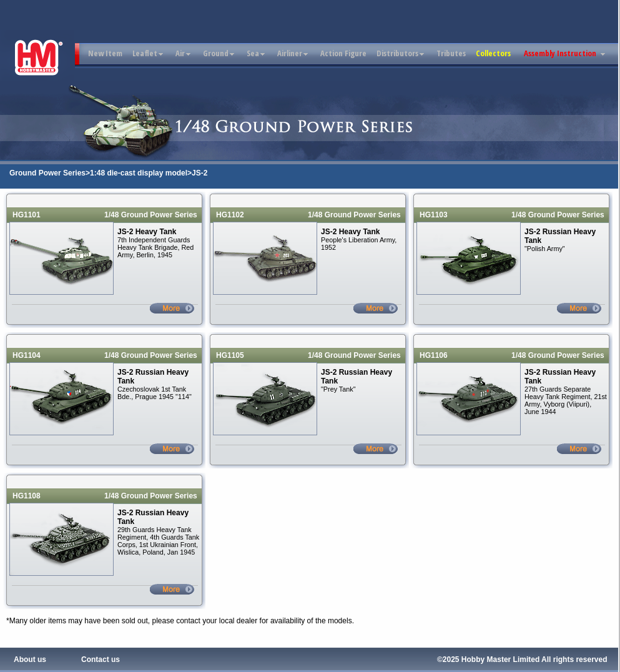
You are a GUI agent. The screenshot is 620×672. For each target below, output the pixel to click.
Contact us (101, 660)
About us (30, 660)
